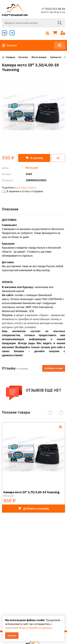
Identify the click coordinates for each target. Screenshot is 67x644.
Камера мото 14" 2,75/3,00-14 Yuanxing (31, 492)
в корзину (34, 508)
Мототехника (39, 57)
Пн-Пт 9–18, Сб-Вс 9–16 (53, 12)
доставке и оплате (26, 188)
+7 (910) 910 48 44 (53, 9)
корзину (34, 158)
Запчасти (56, 57)
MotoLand (8, 496)
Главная (8, 57)
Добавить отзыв (54, 368)
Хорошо (12, 636)
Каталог (10, 45)
